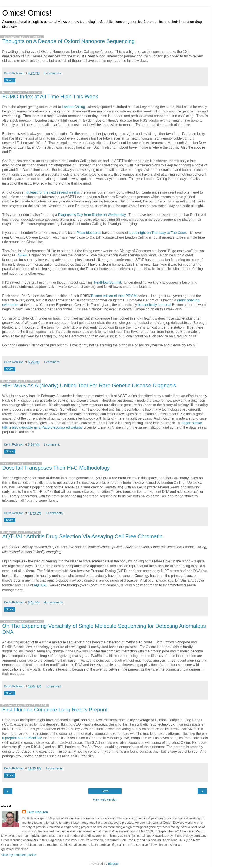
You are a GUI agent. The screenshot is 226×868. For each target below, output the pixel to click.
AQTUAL (41, 585)
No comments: (54, 602)
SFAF (23, 255)
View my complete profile (19, 855)
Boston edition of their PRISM (114, 296)
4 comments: (54, 768)
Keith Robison (37, 812)
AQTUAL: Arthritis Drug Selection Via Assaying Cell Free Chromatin (82, 536)
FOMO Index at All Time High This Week (50, 96)
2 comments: (54, 513)
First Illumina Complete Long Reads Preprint (55, 710)
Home (105, 791)
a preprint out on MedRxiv (22, 738)
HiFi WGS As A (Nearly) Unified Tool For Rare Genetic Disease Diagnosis (89, 385)
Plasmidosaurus (89, 233)
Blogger (113, 864)
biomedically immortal (154, 305)
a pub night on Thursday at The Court (157, 233)
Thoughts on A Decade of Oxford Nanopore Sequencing (68, 41)
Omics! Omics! (27, 13)
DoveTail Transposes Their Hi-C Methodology (56, 468)
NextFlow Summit (107, 282)
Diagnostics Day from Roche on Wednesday (92, 215)
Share (10, 80)
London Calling (74, 107)
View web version (105, 799)
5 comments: (53, 73)
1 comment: (52, 362)
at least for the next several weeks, (53, 192)
